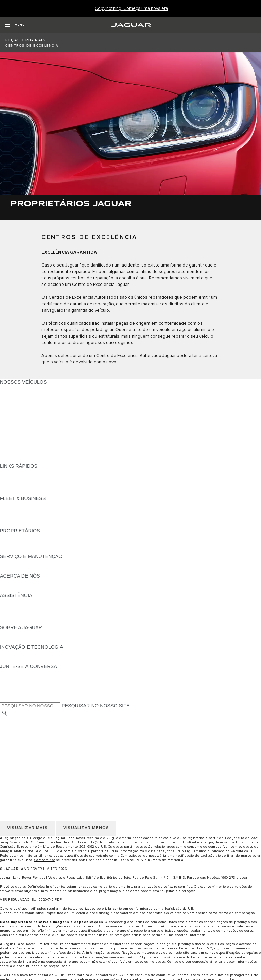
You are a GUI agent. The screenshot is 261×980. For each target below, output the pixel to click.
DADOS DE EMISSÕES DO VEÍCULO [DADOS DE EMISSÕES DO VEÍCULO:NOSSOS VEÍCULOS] (42, 453)
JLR (4, 582)
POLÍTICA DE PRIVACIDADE (32, 740)
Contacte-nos (45, 860)
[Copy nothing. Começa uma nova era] (131, 9)
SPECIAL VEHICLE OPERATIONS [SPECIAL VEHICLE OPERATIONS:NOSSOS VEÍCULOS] (38, 447)
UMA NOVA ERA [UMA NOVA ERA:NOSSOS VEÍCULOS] (18, 460)
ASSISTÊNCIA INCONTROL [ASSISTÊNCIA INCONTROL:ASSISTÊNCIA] (31, 621)
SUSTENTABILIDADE (24, 589)
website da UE (243, 851)
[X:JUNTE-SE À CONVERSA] (5, 699)
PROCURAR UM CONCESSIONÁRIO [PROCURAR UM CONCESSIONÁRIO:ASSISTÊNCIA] (41, 615)
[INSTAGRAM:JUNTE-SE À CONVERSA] (17, 673)
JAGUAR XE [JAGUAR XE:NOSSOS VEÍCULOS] (14, 414)
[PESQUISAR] (5, 713)
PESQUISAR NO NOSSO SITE (96, 706)
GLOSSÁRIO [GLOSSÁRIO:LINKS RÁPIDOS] (14, 485)
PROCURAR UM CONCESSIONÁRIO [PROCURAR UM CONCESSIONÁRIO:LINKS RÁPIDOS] (41, 479)
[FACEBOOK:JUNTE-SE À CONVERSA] (16, 692)
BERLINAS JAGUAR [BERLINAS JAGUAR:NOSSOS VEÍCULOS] (23, 427)
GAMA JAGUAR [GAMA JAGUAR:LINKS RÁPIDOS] (18, 472)
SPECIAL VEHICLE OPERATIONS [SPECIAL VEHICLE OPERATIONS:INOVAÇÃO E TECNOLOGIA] (38, 660)
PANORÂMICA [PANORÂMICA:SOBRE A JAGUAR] (16, 634)
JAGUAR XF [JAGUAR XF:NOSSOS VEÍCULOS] (14, 421)
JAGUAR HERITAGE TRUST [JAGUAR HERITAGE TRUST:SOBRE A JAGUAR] (32, 640)
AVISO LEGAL (16, 733)
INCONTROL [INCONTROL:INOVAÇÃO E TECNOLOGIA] (14, 653)
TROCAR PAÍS (16, 720)
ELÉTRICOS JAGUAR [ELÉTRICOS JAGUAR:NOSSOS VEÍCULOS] (24, 440)
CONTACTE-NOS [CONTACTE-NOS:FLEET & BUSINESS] (19, 524)
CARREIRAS (14, 727)
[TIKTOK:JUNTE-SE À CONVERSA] (11, 679)
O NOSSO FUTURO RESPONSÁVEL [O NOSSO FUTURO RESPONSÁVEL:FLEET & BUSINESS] (41, 518)
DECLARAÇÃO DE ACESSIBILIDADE (41, 766)
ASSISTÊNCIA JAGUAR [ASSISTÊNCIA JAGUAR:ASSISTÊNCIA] (27, 602)
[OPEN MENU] (15, 25)
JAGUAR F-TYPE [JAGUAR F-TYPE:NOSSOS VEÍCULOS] (19, 408)
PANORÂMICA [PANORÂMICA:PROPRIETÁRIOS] (16, 537)
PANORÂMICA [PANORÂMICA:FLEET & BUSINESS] (16, 505)
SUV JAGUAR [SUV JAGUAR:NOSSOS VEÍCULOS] (15, 434)
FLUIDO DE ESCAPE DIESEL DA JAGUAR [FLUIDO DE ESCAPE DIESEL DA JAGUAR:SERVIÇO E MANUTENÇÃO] (47, 569)
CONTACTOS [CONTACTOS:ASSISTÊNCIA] (15, 608)
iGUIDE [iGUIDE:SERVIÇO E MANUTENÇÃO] (8, 563)
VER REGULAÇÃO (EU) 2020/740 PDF (31, 900)
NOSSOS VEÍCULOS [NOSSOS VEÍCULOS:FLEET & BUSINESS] (23, 511)
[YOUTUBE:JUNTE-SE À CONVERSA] (14, 686)
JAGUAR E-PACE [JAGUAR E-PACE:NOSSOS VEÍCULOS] (19, 395)
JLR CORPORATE (20, 759)
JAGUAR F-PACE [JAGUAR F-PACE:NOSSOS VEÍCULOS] (19, 389)
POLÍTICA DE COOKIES (27, 746)
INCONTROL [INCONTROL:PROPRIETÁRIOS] (14, 544)
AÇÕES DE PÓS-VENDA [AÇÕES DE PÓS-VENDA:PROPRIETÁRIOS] (28, 550)
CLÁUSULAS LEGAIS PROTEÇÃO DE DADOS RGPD (59, 753)
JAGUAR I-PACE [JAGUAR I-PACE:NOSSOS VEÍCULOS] (19, 401)
